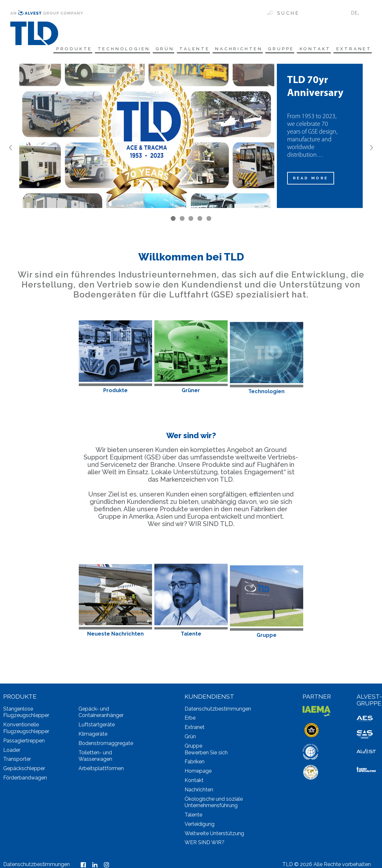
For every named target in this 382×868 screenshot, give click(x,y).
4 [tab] (200, 220)
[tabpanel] (191, 137)
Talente (187, 49)
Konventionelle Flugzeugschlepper (26, 729)
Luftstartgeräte (97, 726)
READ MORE (311, 180)
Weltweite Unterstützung (214, 835)
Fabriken (195, 763)
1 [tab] (173, 220)
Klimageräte (93, 735)
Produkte (61, 49)
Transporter (17, 760)
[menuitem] (359, 13)
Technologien (113, 49)
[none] (359, 13)
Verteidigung (200, 825)
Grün (155, 49)
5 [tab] (209, 220)
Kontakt (314, 49)
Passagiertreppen (24, 742)
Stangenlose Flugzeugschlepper (26, 713)
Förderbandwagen (25, 779)
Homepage (198, 772)
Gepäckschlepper (24, 770)
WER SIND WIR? (205, 844)
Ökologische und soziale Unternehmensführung (214, 804)
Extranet (354, 49)
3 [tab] (191, 220)
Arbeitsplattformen (101, 770)
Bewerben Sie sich (206, 754)
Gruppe (277, 49)
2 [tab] (182, 220)
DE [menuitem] (354, 13)
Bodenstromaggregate (106, 745)
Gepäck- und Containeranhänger (101, 713)
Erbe (190, 719)
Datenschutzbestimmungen (218, 710)
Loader (12, 751)
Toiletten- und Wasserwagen (95, 757)
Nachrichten (233, 49)
